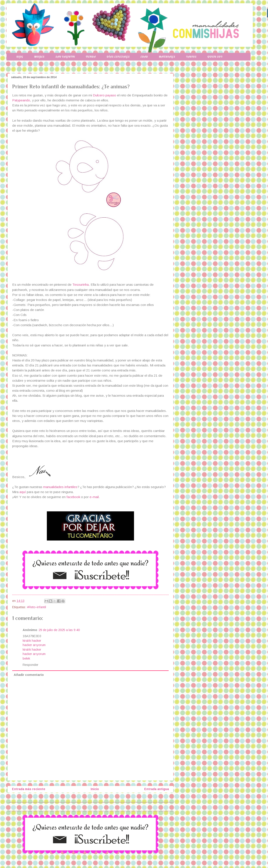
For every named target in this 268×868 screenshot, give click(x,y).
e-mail (94, 497)
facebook (73, 497)
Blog (20, 57)
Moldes (39, 57)
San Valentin (65, 57)
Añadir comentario (29, 675)
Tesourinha (81, 285)
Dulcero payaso (104, 95)
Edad (144, 57)
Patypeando (21, 100)
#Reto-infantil (36, 607)
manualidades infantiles (60, 487)
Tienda (91, 57)
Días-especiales (118, 57)
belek (26, 658)
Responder (31, 665)
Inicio (95, 789)
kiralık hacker (32, 641)
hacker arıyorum (34, 645)
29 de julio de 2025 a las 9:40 (59, 630)
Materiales (167, 57)
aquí (23, 492)
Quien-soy (215, 57)
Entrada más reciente (29, 789)
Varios (191, 57)
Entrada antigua (157, 789)
